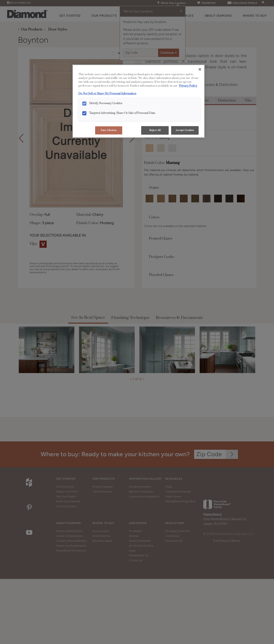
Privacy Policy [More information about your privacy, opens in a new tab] (188, 86)
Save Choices (109, 130)
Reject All (155, 130)
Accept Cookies (185, 130)
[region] (139, 101)
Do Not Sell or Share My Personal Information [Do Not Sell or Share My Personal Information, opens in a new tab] (107, 94)
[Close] (200, 69)
